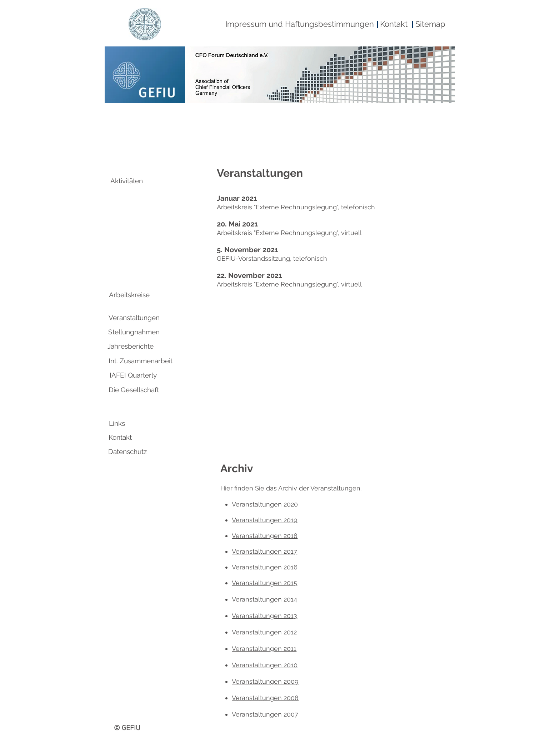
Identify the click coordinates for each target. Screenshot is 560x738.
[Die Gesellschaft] (134, 390)
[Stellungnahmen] (134, 332)
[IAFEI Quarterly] (133, 375)
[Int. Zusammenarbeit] (141, 361)
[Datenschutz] (127, 452)
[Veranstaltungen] (134, 318)
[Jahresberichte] (130, 346)
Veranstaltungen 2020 (265, 504)
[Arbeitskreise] (129, 295)
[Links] (117, 423)
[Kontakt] (120, 437)
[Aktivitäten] (127, 181)
